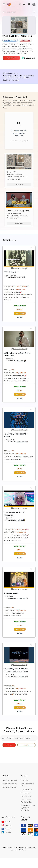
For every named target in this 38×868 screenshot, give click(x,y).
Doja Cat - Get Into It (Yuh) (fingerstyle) (15, 514)
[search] (19, 4)
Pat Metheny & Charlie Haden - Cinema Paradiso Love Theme (16, 670)
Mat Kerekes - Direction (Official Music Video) (17, 354)
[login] (34, 4)
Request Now (11, 58)
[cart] (29, 4)
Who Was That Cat (12, 593)
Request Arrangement (9, 780)
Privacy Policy (26, 793)
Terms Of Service (27, 796)
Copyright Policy (26, 789)
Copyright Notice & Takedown (27, 785)
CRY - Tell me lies (11, 272)
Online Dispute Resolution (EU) (26, 801)
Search (9, 745)
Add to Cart (20, 313)
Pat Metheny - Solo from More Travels (16, 435)
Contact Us (25, 780)
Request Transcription (9, 784)
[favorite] (24, 4)
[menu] (4, 4)
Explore (26, 745)
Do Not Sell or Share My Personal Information (28, 808)
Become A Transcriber (9, 787)
